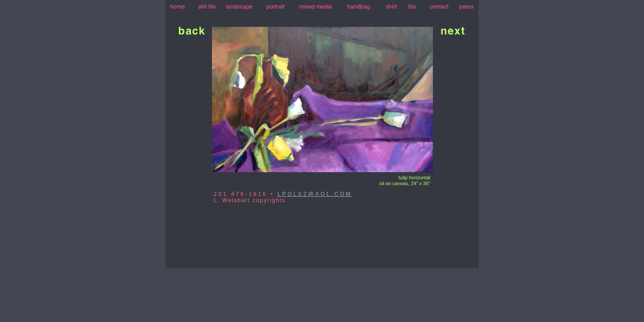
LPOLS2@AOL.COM (315, 194)
